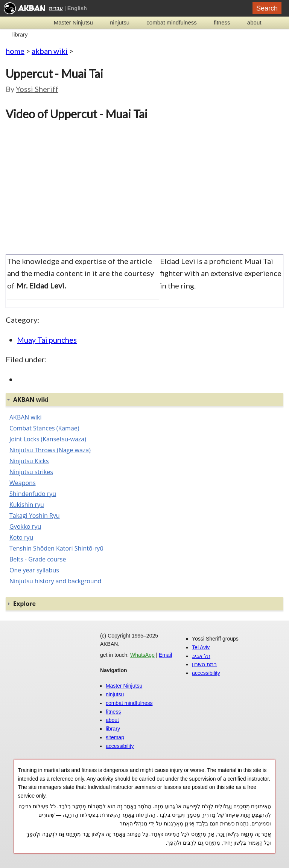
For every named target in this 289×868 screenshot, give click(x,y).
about (254, 22)
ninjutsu (120, 22)
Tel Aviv (201, 647)
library (20, 34)
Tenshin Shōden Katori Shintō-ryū (56, 548)
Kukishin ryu (27, 505)
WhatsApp (142, 655)
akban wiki (50, 51)
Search (267, 8)
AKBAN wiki (25, 417)
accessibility (120, 746)
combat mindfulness (171, 22)
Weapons (23, 483)
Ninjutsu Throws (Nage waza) (50, 450)
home (15, 51)
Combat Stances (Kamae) (44, 428)
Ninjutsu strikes (31, 472)
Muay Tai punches (47, 340)
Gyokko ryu (25, 526)
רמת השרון (204, 664)
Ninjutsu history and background (55, 581)
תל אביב (201, 656)
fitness (222, 22)
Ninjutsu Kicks (29, 461)
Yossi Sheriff (37, 89)
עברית (56, 8)
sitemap (115, 737)
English (77, 8)
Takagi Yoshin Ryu (35, 516)
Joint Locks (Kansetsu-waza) (48, 439)
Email (165, 655)
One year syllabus (34, 570)
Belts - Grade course (38, 559)
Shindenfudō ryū (33, 494)
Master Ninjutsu (73, 22)
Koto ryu (21, 537)
